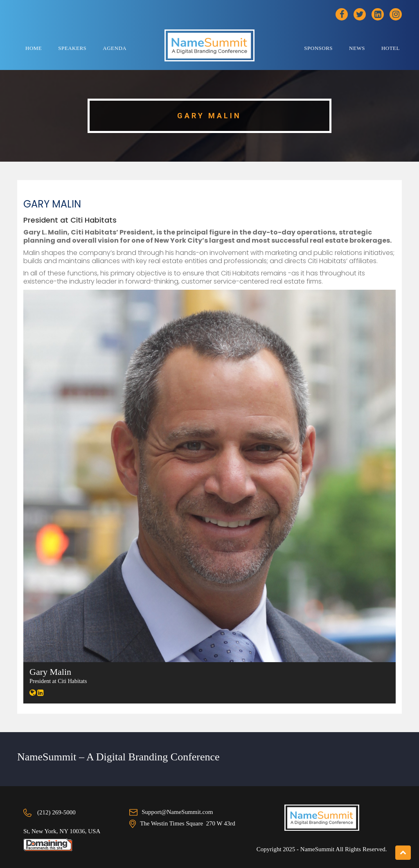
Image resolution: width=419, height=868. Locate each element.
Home (34, 48)
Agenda (115, 48)
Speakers (72, 48)
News (357, 48)
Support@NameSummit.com (177, 812)
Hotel (391, 48)
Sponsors (318, 48)
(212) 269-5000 (56, 812)
